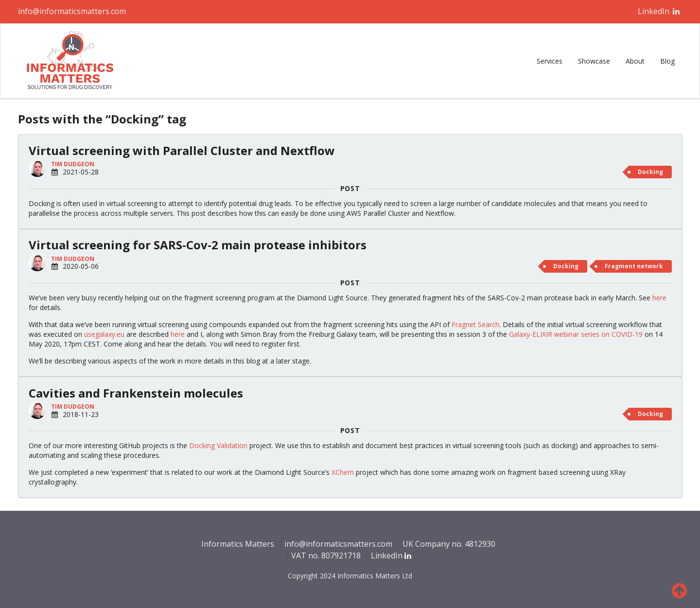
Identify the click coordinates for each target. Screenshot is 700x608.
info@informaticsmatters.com (72, 11)
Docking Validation (218, 445)
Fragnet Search (475, 324)
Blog (667, 61)
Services (550, 61)
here (659, 298)
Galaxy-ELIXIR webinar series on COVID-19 (576, 334)
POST (350, 189)
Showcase (594, 61)
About (635, 61)
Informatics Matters (238, 544)
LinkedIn (659, 11)
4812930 (480, 544)
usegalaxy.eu (104, 334)
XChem (343, 472)
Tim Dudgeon (73, 164)
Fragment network (634, 266)
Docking (650, 172)
